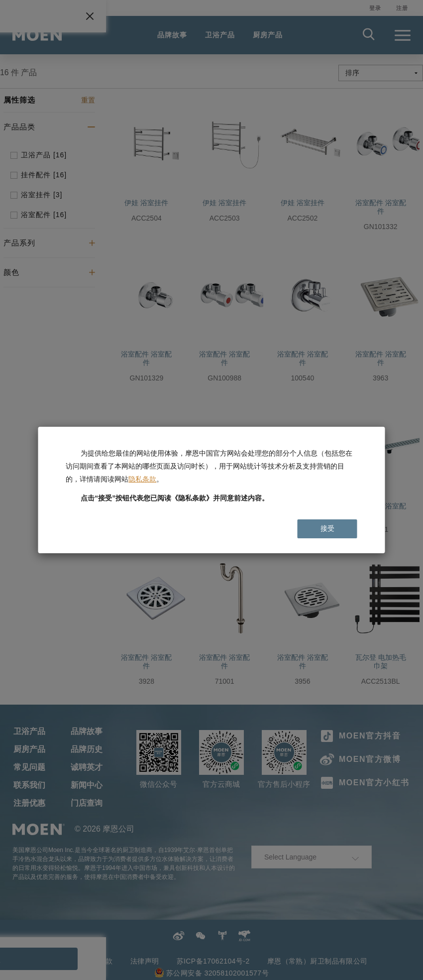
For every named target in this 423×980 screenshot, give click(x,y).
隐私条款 (142, 479)
